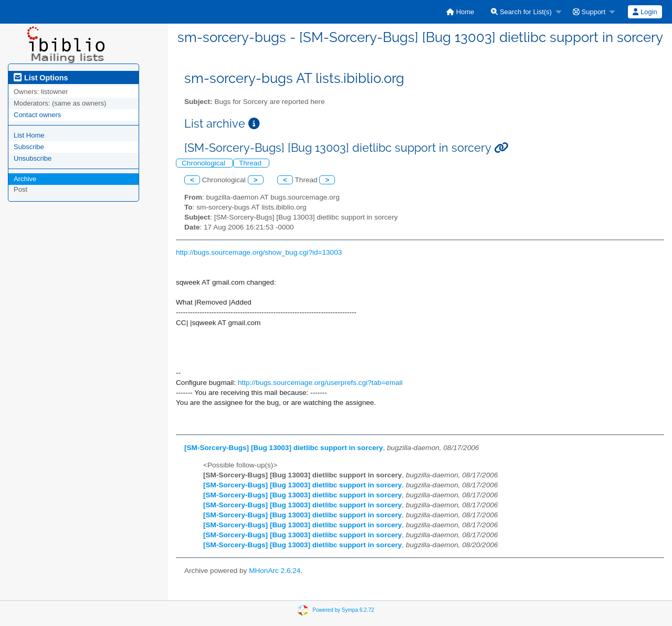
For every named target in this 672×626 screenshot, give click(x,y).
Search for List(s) (521, 12)
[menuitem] (460, 12)
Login (645, 12)
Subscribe (29, 147)
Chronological (204, 163)
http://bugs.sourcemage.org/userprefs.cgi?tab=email (320, 383)
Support (589, 12)
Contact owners (37, 115)
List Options (41, 78)
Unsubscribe (33, 158)
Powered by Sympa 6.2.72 (343, 610)
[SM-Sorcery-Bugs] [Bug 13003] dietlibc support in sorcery (283, 448)
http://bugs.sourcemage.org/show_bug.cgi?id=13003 (259, 252)
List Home (29, 135)
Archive (25, 179)
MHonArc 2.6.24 (275, 571)
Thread (251, 163)
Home (460, 12)
